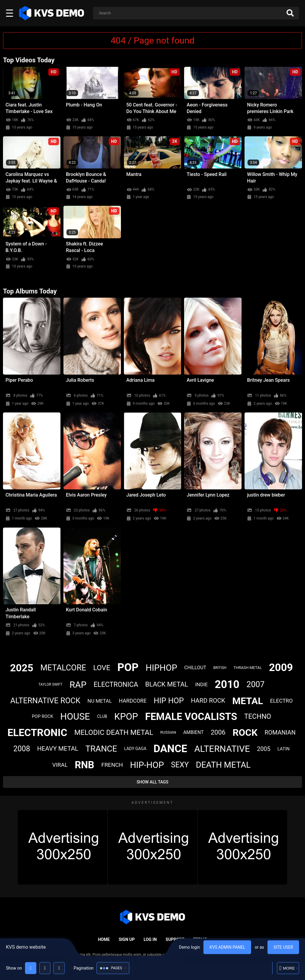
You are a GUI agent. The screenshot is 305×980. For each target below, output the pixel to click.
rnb (84, 765)
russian (168, 732)
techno (258, 717)
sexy (180, 765)
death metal (223, 765)
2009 (281, 668)
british (220, 668)
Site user (283, 947)
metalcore (63, 668)
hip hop (169, 701)
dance (170, 749)
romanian (280, 732)
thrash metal (248, 668)
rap (78, 685)
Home (104, 939)
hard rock (208, 701)
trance (101, 749)
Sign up (127, 939)
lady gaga (135, 749)
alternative (222, 749)
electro (281, 701)
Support (175, 939)
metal (248, 701)
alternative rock (45, 701)
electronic (37, 732)
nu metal (100, 701)
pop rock (43, 716)
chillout (195, 668)
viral (60, 765)
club (102, 716)
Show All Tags (153, 782)
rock (245, 732)
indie (201, 684)
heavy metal (58, 749)
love (102, 668)
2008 (22, 749)
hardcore (133, 701)
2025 (22, 668)
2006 (218, 732)
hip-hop (147, 765)
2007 (255, 684)
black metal (166, 684)
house (75, 717)
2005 (264, 749)
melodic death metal (114, 732)
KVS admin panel (227, 947)
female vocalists (191, 717)
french (112, 765)
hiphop (161, 668)
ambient (193, 732)
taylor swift (50, 684)
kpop (126, 717)
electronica (116, 685)
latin (283, 749)
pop (128, 667)
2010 (227, 684)
